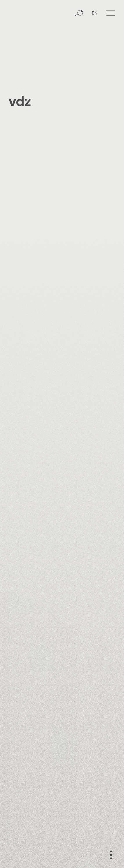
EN (95, 13)
